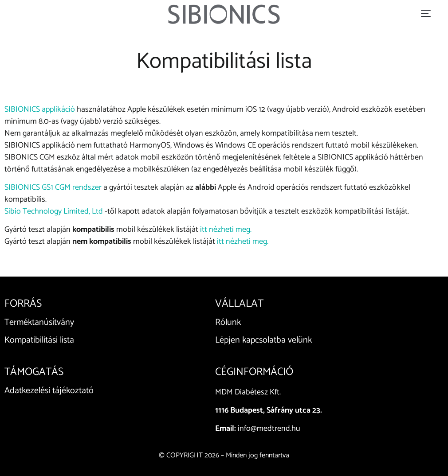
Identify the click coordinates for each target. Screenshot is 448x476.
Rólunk (228, 322)
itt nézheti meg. (226, 230)
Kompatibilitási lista (39, 340)
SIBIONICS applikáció (40, 109)
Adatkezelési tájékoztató (49, 391)
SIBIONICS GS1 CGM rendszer (53, 187)
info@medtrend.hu (269, 429)
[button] (426, 14)
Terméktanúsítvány (39, 322)
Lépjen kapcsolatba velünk (263, 340)
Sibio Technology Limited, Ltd (54, 211)
